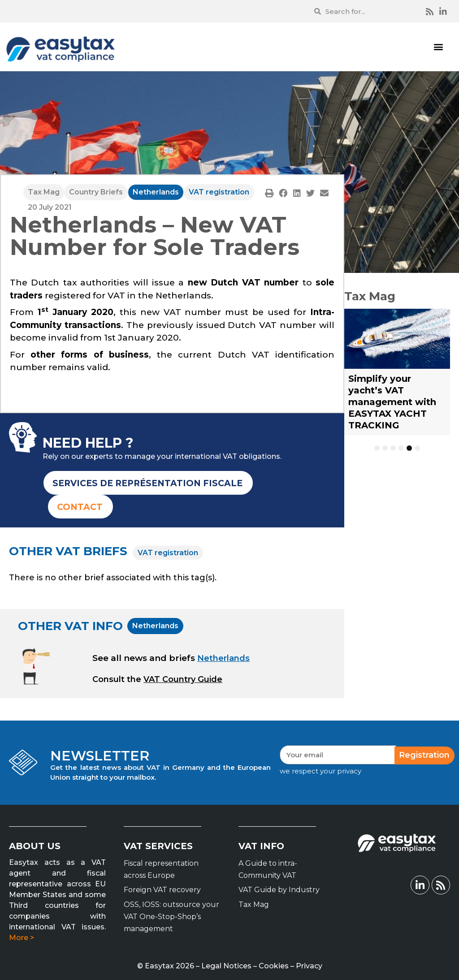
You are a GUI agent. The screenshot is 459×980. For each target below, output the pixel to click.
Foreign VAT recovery (162, 890)
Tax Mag (44, 192)
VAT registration (219, 192)
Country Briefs (96, 192)
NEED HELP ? (88, 443)
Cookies (274, 966)
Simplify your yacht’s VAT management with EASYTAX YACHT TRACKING (392, 402)
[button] (438, 47)
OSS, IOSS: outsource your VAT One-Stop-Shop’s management (171, 917)
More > (22, 938)
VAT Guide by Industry (279, 890)
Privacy (309, 966)
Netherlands (156, 192)
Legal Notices (226, 966)
